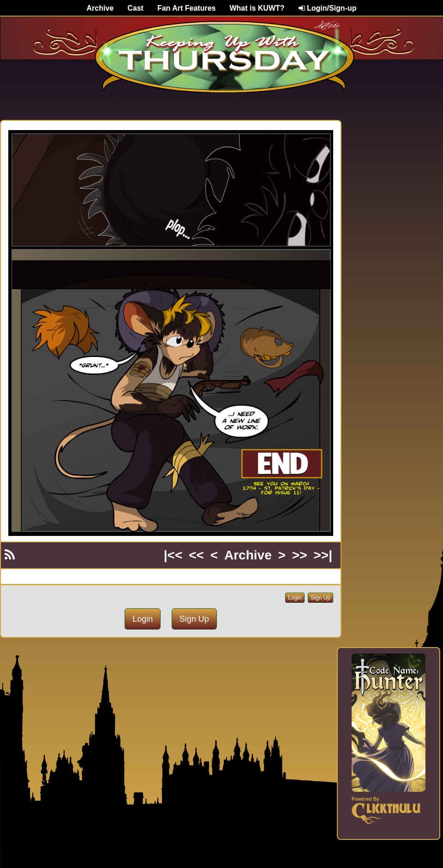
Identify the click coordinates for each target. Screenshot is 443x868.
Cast (135, 8)
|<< (173, 555)
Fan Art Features (187, 8)
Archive (100, 8)
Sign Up (320, 598)
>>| (323, 555)
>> (300, 555)
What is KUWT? (257, 8)
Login (295, 598)
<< (196, 555)
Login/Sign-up (328, 8)
